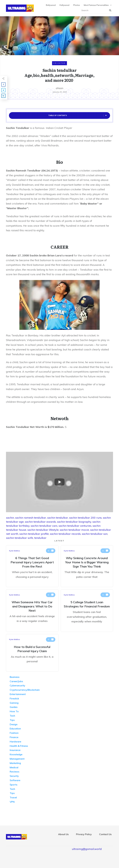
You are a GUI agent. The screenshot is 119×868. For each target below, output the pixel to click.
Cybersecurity (17, 685)
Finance (14, 737)
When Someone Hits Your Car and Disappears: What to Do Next (32, 611)
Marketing (15, 763)
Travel (13, 797)
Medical (14, 767)
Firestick (14, 698)
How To (14, 711)
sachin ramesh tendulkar (31, 518)
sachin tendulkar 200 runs (85, 518)
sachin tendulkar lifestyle (43, 530)
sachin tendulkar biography (74, 522)
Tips (12, 720)
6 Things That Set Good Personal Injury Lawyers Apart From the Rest (32, 566)
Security (14, 776)
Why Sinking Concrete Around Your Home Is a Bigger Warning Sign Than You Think (87, 566)
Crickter (59, 63)
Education (15, 729)
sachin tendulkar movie (74, 530)
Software (15, 780)
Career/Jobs (16, 681)
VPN (12, 802)
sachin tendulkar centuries (75, 526)
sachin (10, 518)
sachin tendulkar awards (40, 522)
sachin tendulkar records (65, 534)
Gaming (14, 703)
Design (14, 724)
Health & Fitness (19, 746)
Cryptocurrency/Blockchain (25, 690)
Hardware (15, 742)
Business (15, 677)
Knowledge (16, 754)
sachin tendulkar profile (34, 534)
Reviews (14, 772)
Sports (13, 785)
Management (17, 759)
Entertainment (18, 694)
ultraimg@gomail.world (87, 849)
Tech (12, 716)
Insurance (15, 750)
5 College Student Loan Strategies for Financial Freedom (87, 611)
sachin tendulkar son (95, 534)
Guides (14, 707)
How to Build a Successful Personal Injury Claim (32, 653)
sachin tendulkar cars (44, 526)
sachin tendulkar (58, 518)
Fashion (14, 733)
